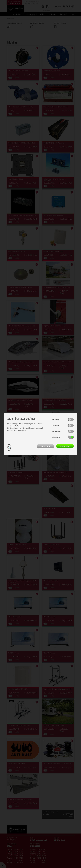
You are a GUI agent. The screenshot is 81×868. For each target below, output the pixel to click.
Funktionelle (56, 431)
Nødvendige (56, 437)
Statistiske (56, 425)
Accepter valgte (45, 446)
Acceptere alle (65, 446)
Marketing (56, 420)
